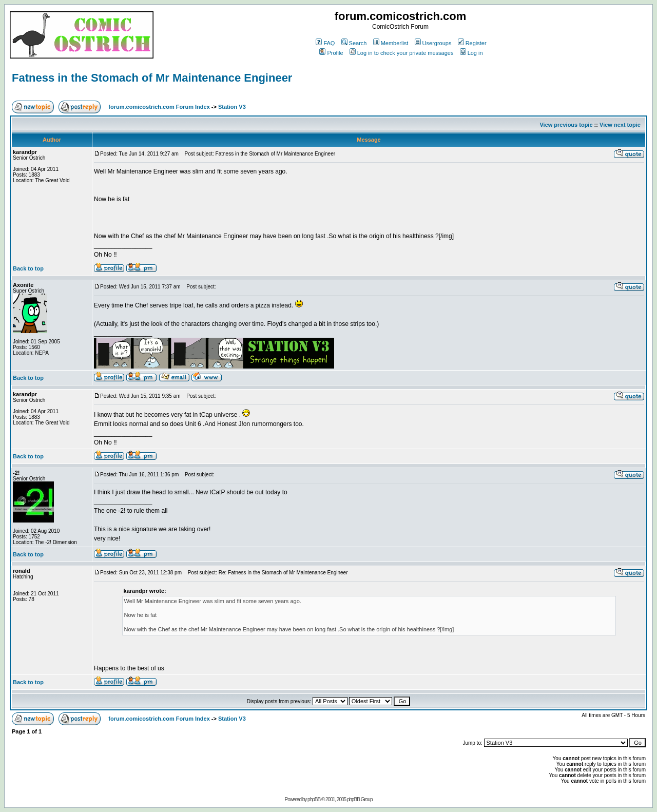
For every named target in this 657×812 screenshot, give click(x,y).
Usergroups (433, 43)
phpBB (314, 799)
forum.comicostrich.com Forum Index (159, 107)
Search (354, 43)
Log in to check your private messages (402, 53)
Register (472, 43)
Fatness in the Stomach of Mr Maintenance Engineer (152, 78)
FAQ (325, 43)
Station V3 (232, 107)
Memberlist (391, 43)
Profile (331, 53)
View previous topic (566, 125)
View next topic (620, 125)
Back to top (28, 268)
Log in (471, 53)
